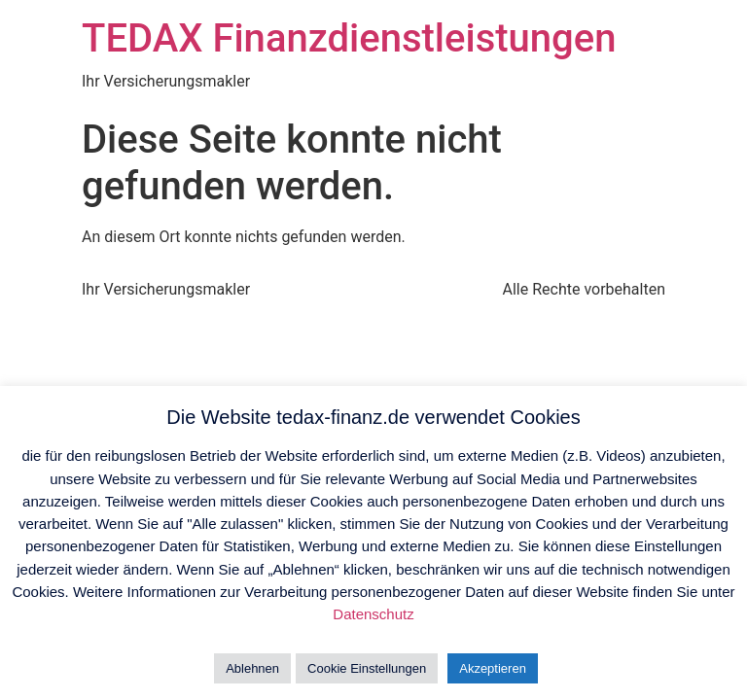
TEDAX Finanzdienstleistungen (349, 38)
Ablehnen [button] (252, 668)
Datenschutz (373, 614)
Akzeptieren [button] (493, 668)
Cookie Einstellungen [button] (367, 668)
